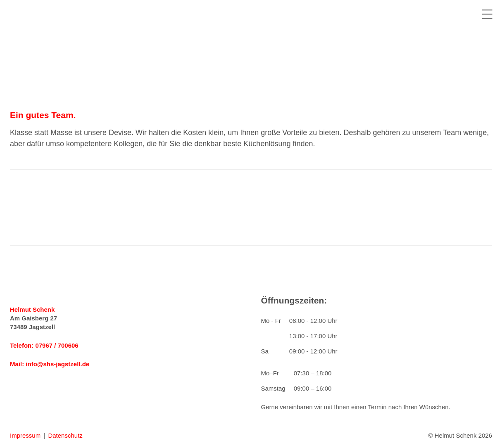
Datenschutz (65, 435)
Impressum (25, 435)
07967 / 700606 (57, 345)
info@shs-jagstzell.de (57, 364)
